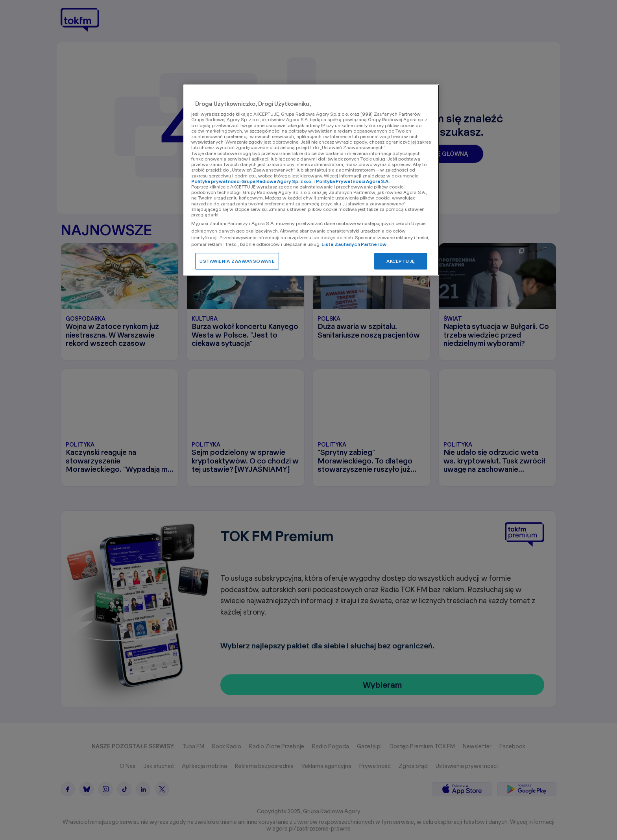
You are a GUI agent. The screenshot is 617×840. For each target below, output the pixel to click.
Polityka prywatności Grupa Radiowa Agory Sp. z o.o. (252, 181)
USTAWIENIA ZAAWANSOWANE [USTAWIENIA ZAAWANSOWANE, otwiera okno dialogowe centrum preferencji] (237, 261)
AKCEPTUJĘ (401, 261)
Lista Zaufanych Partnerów (354, 244)
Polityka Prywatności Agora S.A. (353, 181)
